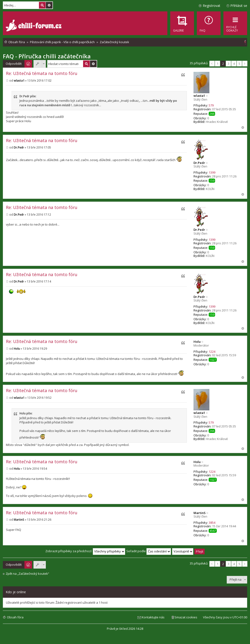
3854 (212, 523)
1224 (212, 352)
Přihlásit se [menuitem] (239, 6)
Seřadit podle (149, 551)
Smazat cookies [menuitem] (186, 617)
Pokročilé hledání (49, 5)
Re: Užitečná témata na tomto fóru (42, 73)
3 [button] (229, 64)
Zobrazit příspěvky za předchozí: (85, 551)
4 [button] (234, 64)
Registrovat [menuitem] (212, 6)
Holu (197, 342)
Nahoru (243, 127)
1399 (212, 172)
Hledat (42, 5)
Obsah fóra (15, 617)
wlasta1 (199, 96)
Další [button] (245, 64)
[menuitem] (209, 23)
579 (211, 105)
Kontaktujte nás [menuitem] (153, 617)
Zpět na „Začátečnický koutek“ (27, 574)
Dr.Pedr (199, 163)
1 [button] (218, 64)
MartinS (200, 513)
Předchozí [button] (212, 64)
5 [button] (239, 64)
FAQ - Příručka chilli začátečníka (47, 56)
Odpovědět (14, 64)
